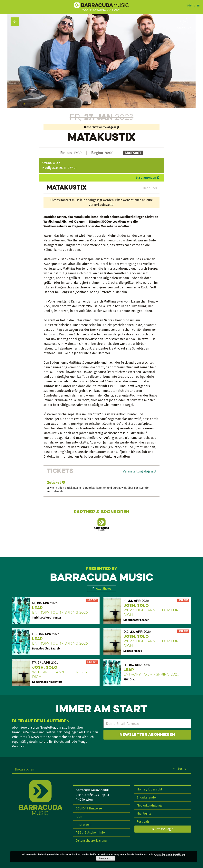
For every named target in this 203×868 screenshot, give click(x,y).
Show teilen (184, 28)
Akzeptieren (106, 858)
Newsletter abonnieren (147, 735)
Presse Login (165, 829)
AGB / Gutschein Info (90, 832)
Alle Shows (104, 588)
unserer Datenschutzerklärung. (169, 854)
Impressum (84, 824)
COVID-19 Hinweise (89, 808)
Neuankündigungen (150, 805)
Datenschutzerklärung (91, 840)
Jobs (79, 816)
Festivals (143, 821)
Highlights (144, 813)
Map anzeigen (146, 177)
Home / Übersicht (150, 789)
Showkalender (147, 797)
